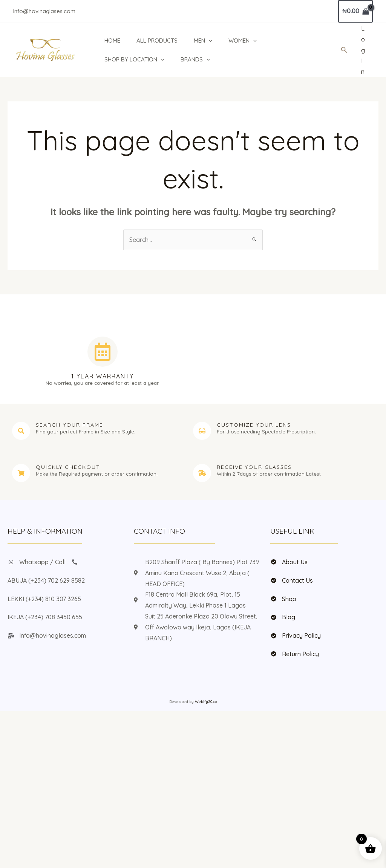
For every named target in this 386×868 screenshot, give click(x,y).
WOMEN (244, 41)
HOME (112, 41)
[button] (209, 41)
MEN (204, 41)
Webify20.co (206, 702)
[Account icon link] (363, 50)
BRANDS (195, 60)
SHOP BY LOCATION (134, 60)
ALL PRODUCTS (157, 41)
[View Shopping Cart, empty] (355, 11)
